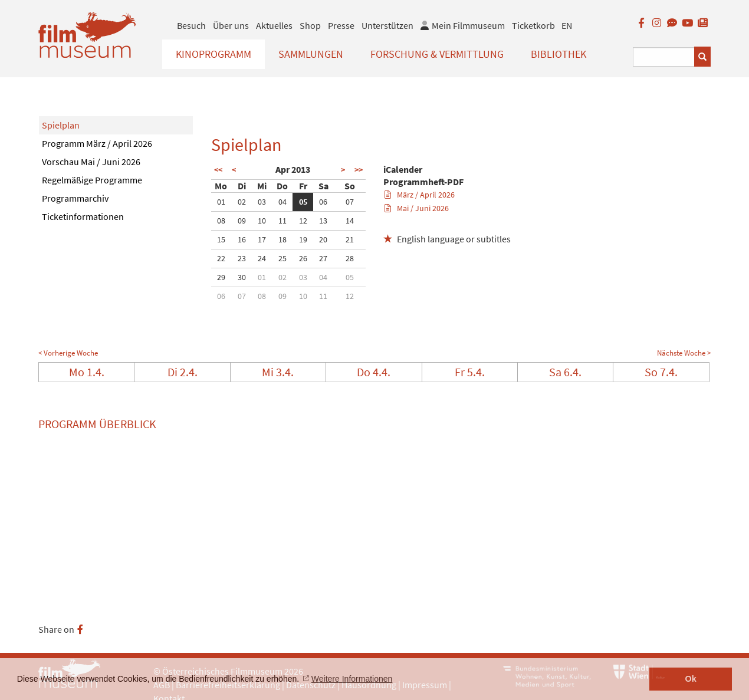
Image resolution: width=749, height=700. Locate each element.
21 (350, 239)
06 (323, 202)
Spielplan (61, 125)
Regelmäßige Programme (92, 180)
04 (282, 202)
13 (323, 221)
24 (262, 258)
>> (359, 170)
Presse (341, 25)
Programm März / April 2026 (97, 143)
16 (242, 239)
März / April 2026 (420, 195)
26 (303, 258)
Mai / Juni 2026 (417, 208)
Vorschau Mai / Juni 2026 (91, 162)
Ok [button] (691, 679)
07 (350, 202)
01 (221, 202)
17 (262, 239)
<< (218, 170)
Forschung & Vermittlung (437, 54)
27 (323, 258)
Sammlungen (311, 54)
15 (221, 239)
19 (303, 239)
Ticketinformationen (83, 216)
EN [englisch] (567, 25)
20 (323, 239)
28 (350, 258)
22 (221, 258)
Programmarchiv (75, 198)
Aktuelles (274, 25)
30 (242, 277)
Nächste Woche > (684, 353)
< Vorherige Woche (68, 353)
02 (242, 202)
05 (303, 202)
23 (242, 258)
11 (282, 221)
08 (221, 221)
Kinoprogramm (213, 54)
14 (350, 221)
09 (242, 221)
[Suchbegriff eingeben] (664, 57)
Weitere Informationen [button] (352, 679)
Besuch (191, 25)
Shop (310, 25)
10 (262, 221)
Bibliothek (559, 54)
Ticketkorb (533, 25)
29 (221, 277)
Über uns (231, 25)
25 (282, 258)
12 (303, 221)
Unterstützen (387, 25)
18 (282, 239)
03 (262, 202)
